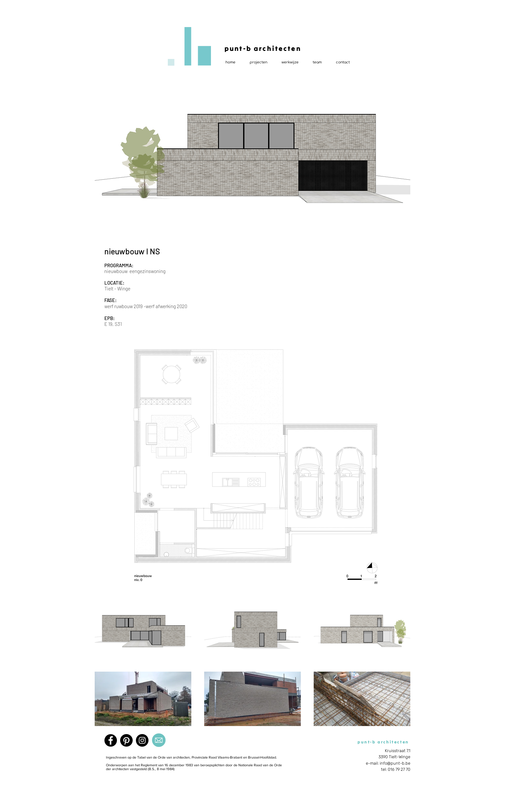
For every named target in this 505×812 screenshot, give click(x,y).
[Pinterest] (126, 740)
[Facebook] (111, 740)
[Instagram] (142, 740)
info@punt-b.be (395, 763)
